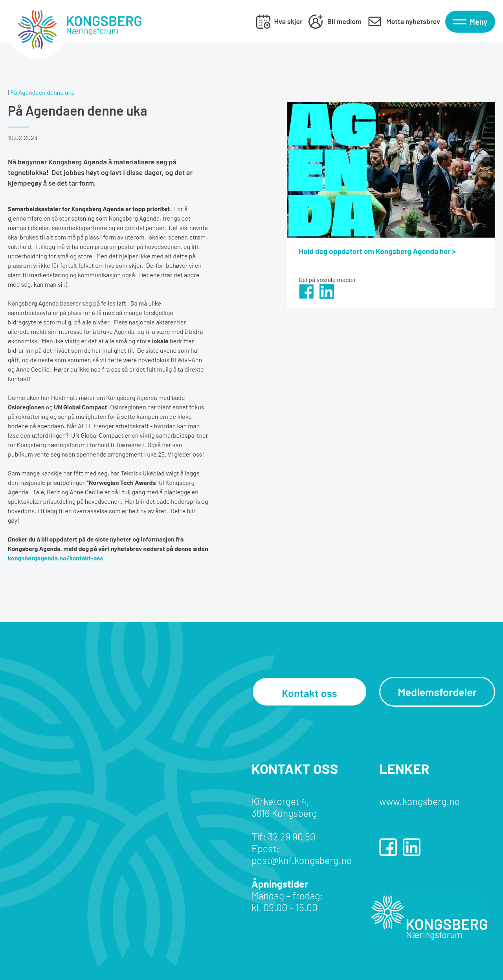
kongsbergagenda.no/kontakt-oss (55, 558)
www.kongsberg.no (419, 801)
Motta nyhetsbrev (413, 21)
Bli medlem (344, 21)
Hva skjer (288, 21)
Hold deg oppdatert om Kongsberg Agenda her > (377, 251)
